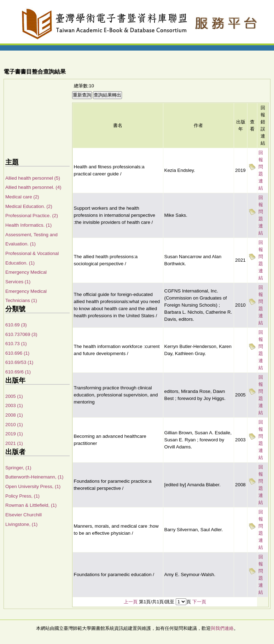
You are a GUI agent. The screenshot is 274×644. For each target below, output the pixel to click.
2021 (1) (14, 443)
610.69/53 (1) (19, 362)
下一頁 (199, 602)
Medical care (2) (22, 197)
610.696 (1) (17, 353)
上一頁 (131, 602)
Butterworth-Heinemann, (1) (34, 477)
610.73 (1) (16, 344)
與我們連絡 (222, 628)
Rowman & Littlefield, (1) (31, 505)
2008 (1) (14, 415)
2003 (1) (14, 405)
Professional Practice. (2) (32, 216)
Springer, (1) (18, 468)
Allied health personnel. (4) (33, 187)
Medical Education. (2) (29, 206)
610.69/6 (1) (18, 372)
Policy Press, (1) (22, 496)
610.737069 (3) (21, 334)
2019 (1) (14, 434)
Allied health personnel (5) (33, 178)
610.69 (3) (16, 325)
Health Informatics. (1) (28, 225)
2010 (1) (14, 425)
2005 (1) (14, 396)
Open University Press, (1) (33, 486)
